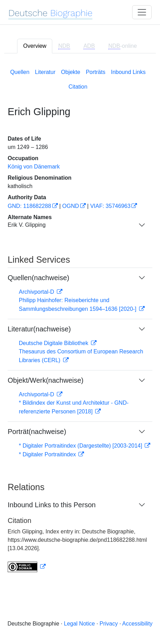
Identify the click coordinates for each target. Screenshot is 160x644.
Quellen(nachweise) (39, 278)
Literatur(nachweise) (39, 329)
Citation (78, 87)
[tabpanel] (80, 319)
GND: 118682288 (29, 206)
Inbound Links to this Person (52, 505)
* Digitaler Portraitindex (48, 454)
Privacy (109, 624)
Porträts (96, 72)
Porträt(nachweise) (37, 432)
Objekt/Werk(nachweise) (45, 380)
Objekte (71, 72)
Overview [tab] (35, 46)
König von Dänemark (34, 167)
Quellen (20, 72)
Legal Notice (79, 624)
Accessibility (137, 624)
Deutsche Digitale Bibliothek (54, 343)
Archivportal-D (37, 292)
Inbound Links (128, 72)
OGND (71, 206)
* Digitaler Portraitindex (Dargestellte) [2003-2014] (81, 446)
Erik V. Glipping (27, 225)
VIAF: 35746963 (111, 206)
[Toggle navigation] (142, 12)
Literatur (45, 72)
